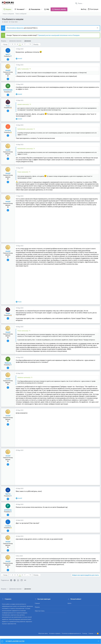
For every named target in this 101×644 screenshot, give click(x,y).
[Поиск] (87, 3)
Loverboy (9, 528)
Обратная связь (40, 611)
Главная (37, 603)
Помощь (85, 633)
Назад (6, 44)
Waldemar (9, 365)
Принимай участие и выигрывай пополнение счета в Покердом (60, 35)
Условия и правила (55, 633)
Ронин (9, 106)
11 (31, 44)
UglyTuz (9, 496)
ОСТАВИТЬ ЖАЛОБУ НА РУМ (15, 641)
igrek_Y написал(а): (24, 69)
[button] (26, 9)
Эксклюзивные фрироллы (16, 28)
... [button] (28, 44)
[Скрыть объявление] (96, 28)
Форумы (37, 607)
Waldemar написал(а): (25, 379)
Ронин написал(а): (24, 172)
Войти (69, 603)
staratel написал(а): (24, 104)
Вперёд (37, 44)
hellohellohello (9, 90)
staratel (6, 22)
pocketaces (9, 512)
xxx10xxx (9, 130)
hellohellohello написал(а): (26, 129)
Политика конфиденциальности (71, 633)
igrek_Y (9, 54)
